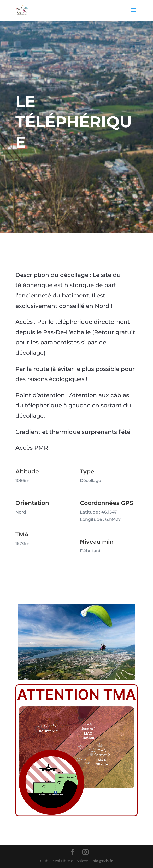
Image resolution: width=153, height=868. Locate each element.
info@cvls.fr (102, 861)
